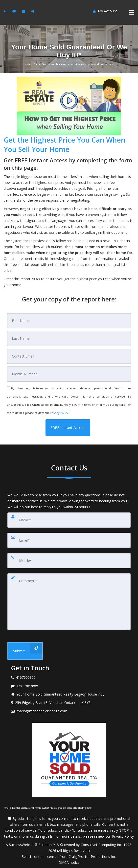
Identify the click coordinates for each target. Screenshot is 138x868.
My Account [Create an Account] (105, 11)
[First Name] (69, 321)
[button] (68, 428)
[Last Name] (69, 339)
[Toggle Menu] (132, 12)
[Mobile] (69, 374)
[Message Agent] (15, 11)
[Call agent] (6, 11)
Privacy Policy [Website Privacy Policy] (59, 413)
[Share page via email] (33, 11)
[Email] (69, 356)
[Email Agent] (24, 11)
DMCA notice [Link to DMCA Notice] (69, 862)
